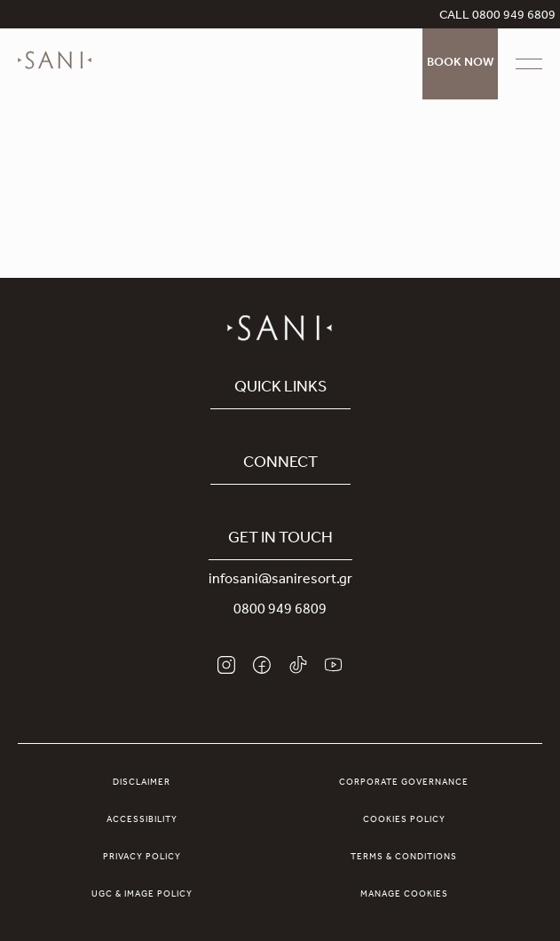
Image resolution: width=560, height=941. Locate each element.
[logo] (55, 73)
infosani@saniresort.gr (280, 581)
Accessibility (142, 820)
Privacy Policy (142, 858)
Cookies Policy (404, 820)
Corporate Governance (404, 783)
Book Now (460, 64)
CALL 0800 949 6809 (497, 17)
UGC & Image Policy (142, 895)
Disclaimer (142, 783)
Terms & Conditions (404, 858)
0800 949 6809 (280, 611)
